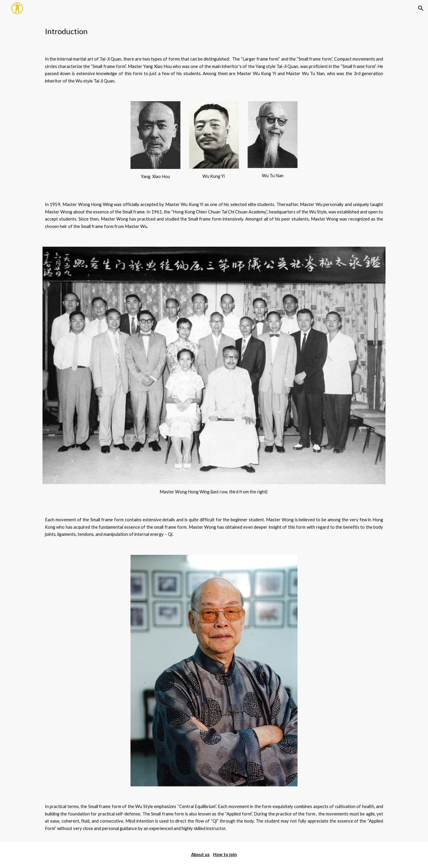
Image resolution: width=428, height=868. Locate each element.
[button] (421, 8)
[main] (214, 31)
